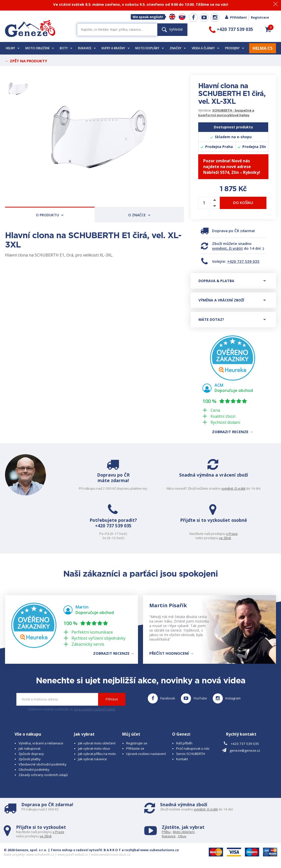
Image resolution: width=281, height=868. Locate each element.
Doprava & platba (232, 281)
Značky (178, 48)
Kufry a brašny (116, 48)
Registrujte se (137, 743)
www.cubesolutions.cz (160, 850)
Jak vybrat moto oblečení (97, 743)
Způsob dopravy (31, 754)
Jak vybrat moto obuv (94, 748)
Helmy (13, 48)
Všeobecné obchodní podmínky (43, 764)
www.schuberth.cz (40, 854)
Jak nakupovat (29, 748)
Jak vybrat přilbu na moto (97, 754)
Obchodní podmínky (34, 770)
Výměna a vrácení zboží (232, 300)
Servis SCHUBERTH (191, 754)
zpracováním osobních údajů (94, 709)
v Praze (238, 534)
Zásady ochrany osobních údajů (43, 775)
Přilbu (166, 832)
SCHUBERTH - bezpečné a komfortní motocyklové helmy (226, 113)
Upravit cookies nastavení (146, 754)
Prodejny (235, 48)
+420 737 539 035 (243, 261)
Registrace (260, 17)
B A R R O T (112, 850)
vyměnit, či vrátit (227, 248)
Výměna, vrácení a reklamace (41, 743)
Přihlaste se (135, 748)
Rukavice (87, 48)
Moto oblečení (40, 48)
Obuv (182, 836)
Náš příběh (184, 743)
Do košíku (243, 202)
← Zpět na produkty (26, 61)
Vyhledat (172, 29)
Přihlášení (236, 17)
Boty (66, 48)
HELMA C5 (263, 48)
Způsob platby (30, 759)
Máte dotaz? (232, 319)
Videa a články (205, 48)
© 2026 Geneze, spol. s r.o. (25, 850)
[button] (268, 29)
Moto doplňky (150, 48)
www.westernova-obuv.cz (111, 854)
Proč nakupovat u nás (193, 748)
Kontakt (182, 759)
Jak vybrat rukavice (92, 759)
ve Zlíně (231, 538)
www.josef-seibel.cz (73, 854)
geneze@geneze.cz (245, 750)
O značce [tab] (139, 215)
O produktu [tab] (50, 215)
